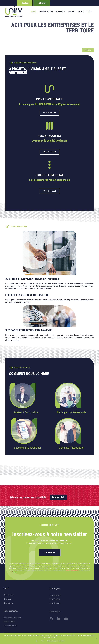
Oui (37, 641)
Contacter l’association (72, 448)
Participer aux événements (72, 412)
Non (43, 641)
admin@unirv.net (13, 572)
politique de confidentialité (72, 570)
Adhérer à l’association (26, 412)
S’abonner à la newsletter (27, 448)
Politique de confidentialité (56, 641)
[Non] (96, 638)
